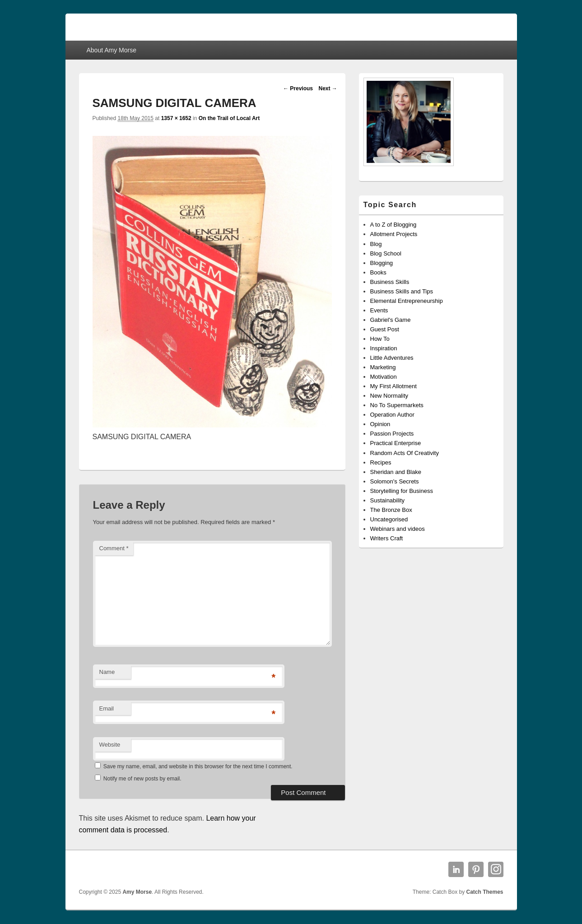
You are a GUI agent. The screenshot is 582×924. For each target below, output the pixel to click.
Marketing (383, 367)
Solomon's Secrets (395, 481)
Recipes (381, 462)
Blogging (382, 263)
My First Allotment (393, 386)
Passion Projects (392, 434)
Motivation (384, 377)
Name (107, 672)
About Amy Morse (111, 50)
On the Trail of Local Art (229, 118)
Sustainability (388, 500)
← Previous (298, 88)
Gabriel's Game (391, 320)
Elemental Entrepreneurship (407, 301)
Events (379, 310)
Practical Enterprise (396, 443)
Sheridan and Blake (396, 472)
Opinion (380, 424)
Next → (328, 88)
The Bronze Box (391, 510)
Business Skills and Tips (402, 291)
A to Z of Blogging (393, 225)
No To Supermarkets (397, 405)
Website (110, 745)
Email (107, 708)
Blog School (386, 253)
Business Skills (390, 282)
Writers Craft (387, 538)
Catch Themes (484, 892)
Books (378, 272)
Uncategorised (389, 519)
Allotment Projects (394, 234)
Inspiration (384, 348)
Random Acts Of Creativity (405, 453)
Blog (376, 244)
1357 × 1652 (176, 118)
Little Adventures (392, 358)
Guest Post (385, 329)
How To (380, 339)
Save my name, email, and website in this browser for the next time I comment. (198, 766)
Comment (114, 548)
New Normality (389, 396)
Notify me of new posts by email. (142, 779)
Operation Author (392, 415)
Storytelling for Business (402, 491)
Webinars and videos (398, 529)
